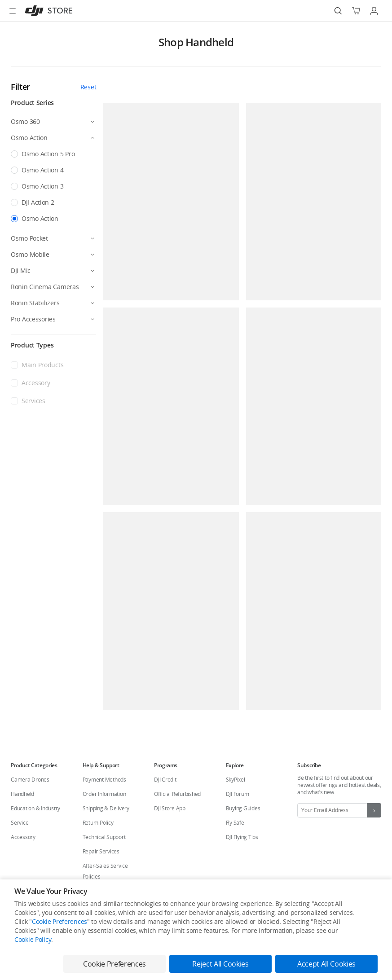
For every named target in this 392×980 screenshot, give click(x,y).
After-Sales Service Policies (105, 871)
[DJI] (47, 11)
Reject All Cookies (220, 964)
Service (20, 823)
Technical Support (104, 837)
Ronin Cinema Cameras (45, 287)
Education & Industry (35, 808)
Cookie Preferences (59, 921)
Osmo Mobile (30, 254)
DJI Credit (165, 780)
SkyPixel (236, 780)
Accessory (23, 837)
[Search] (338, 11)
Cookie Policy (33, 939)
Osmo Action (29, 138)
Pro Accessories (33, 319)
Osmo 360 (25, 121)
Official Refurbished (177, 794)
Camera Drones (30, 780)
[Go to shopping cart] (356, 11)
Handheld (22, 794)
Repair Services (101, 851)
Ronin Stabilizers (35, 303)
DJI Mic (21, 270)
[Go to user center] (374, 11)
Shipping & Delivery (106, 808)
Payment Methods (104, 780)
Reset (88, 87)
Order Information (104, 794)
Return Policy (98, 823)
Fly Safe (235, 823)
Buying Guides (243, 808)
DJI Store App (170, 808)
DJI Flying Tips (242, 837)
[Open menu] (13, 11)
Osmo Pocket (29, 238)
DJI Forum (238, 794)
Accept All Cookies (326, 964)
